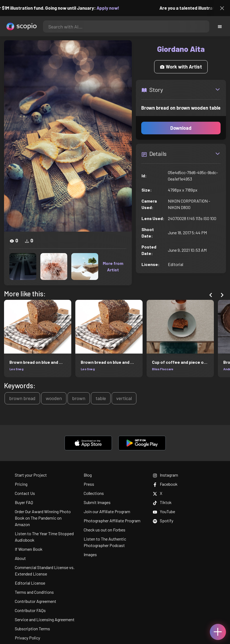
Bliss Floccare (163, 369)
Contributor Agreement (36, 601)
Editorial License (30, 583)
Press (89, 484)
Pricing (21, 484)
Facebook (165, 484)
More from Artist (113, 266)
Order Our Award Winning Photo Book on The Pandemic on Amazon (43, 518)
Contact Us (25, 493)
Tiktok (162, 502)
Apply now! (112, 8)
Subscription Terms (32, 629)
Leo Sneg (16, 369)
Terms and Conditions (34, 592)
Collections (94, 493)
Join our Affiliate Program (107, 511)
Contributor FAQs (30, 610)
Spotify (163, 521)
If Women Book (29, 549)
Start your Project (31, 475)
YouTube (164, 511)
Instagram (165, 475)
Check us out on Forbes (105, 530)
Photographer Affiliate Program (112, 521)
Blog (88, 475)
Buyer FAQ (24, 502)
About (20, 558)
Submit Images (97, 502)
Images (90, 554)
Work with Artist (181, 67)
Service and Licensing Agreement (45, 619)
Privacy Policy (27, 638)
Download (181, 128)
